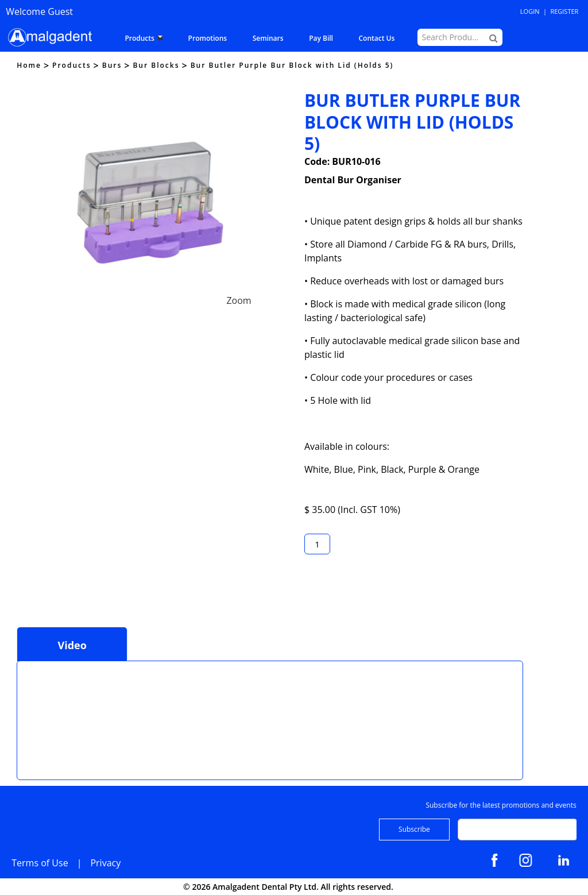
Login (530, 11)
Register (564, 11)
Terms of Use (40, 863)
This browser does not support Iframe (112, 719)
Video (72, 645)
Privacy (105, 863)
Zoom (239, 300)
